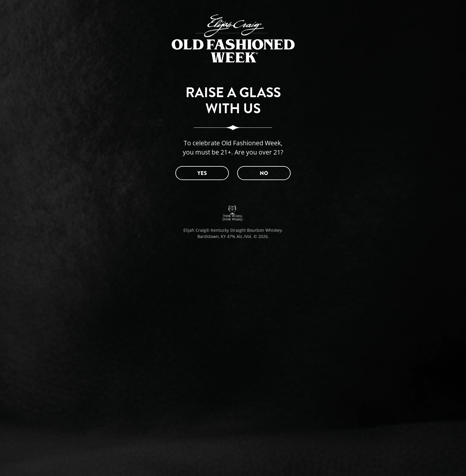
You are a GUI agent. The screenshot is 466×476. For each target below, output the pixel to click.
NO (264, 173)
